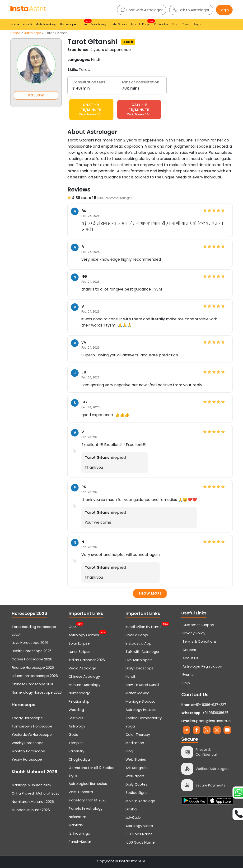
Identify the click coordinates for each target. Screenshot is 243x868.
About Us (190, 658)
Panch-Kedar (80, 842)
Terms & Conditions (200, 641)
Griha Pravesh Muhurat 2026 (36, 793)
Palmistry (76, 751)
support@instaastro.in (211, 721)
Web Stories (136, 759)
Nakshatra (77, 817)
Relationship (79, 701)
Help (186, 683)
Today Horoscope (27, 718)
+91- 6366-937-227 (210, 705)
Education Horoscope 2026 (35, 676)
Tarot (186, 24)
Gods (73, 735)
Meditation (135, 743)
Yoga (130, 726)
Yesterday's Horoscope (32, 735)
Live (85, 23)
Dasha (131, 809)
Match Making (138, 693)
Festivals (76, 718)
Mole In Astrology (140, 801)
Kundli (27, 24)
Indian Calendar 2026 (87, 660)
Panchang (98, 24)
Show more (150, 593)
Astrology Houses (141, 710)
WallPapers (135, 776)
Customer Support (199, 625)
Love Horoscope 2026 (30, 643)
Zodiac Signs (136, 793)
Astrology (77, 726)
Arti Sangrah (136, 768)
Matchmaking (46, 24)
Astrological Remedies (88, 784)
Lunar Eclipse (79, 652)
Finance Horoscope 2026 (33, 668)
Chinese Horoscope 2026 (33, 684)
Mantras (76, 825)
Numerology (79, 693)
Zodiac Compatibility (144, 718)
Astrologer (33, 33)
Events (188, 675)
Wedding (76, 710)
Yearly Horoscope (27, 759)
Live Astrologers (139, 660)
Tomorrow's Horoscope (32, 726)
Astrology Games (84, 635)
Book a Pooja (137, 635)
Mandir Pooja (142, 23)
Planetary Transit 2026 (88, 800)
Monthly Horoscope (28, 751)
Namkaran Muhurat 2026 (33, 802)
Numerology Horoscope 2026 (37, 692)
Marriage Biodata (140, 701)
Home (15, 24)
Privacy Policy (194, 633)
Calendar (161, 24)
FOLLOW (36, 95)
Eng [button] (196, 24)
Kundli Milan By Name (144, 626)
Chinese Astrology (84, 677)
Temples (76, 743)
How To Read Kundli (142, 685)
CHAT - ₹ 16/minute (91, 109)
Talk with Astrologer (143, 652)
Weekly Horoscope (28, 743)
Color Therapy (138, 735)
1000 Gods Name (140, 842)
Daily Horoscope (140, 668)
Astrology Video (139, 826)
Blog (175, 24)
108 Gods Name (139, 834)
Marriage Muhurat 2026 (31, 785)
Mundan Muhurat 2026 (31, 810)
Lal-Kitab (133, 818)
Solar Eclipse (79, 643)
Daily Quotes (136, 784)
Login (224, 10)
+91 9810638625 (205, 713)
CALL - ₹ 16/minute (139, 109)
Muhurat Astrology (84, 685)
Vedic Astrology (82, 668)
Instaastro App (138, 643)
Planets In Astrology (86, 809)
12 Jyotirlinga (79, 833)
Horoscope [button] (68, 24)
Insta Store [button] (118, 24)
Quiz (72, 626)
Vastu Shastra (81, 792)
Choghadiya (79, 759)
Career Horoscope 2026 (32, 659)
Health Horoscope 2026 (32, 651)
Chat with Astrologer (142, 10)
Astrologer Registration (202, 666)
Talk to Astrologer (191, 10)
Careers (189, 650)
